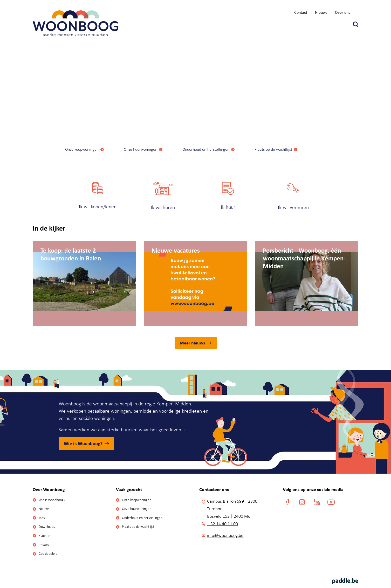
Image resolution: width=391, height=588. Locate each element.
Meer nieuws (192, 343)
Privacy (44, 545)
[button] (356, 24)
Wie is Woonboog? (83, 443)
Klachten (45, 536)
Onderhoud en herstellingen (206, 149)
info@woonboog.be (225, 535)
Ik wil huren (163, 207)
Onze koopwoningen (82, 149)
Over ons (342, 13)
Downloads (47, 527)
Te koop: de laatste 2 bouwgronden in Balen (71, 250)
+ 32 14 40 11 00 (222, 524)
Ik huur (228, 207)
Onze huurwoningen (140, 149)
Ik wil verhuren (293, 207)
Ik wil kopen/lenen (98, 206)
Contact (301, 13)
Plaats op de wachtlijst (273, 149)
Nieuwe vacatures (176, 250)
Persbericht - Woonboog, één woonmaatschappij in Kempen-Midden (304, 250)
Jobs (42, 518)
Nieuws (321, 13)
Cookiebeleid (48, 554)
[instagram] (302, 502)
